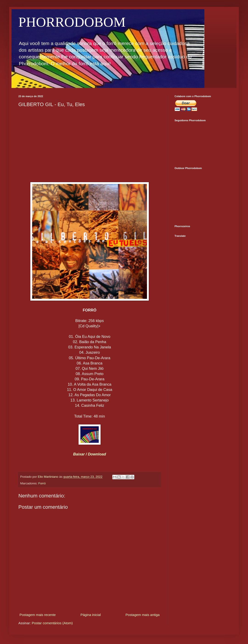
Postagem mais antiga (143, 615)
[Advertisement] (90, 144)
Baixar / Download (89, 454)
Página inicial (90, 615)
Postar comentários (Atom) (52, 623)
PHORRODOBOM (72, 22)
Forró (42, 483)
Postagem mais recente (38, 615)
